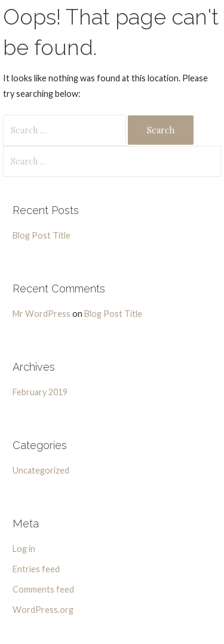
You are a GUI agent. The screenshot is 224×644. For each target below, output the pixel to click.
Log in (24, 549)
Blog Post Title (42, 235)
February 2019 (40, 392)
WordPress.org (43, 610)
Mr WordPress (42, 314)
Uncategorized (41, 470)
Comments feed (43, 589)
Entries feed (36, 569)
